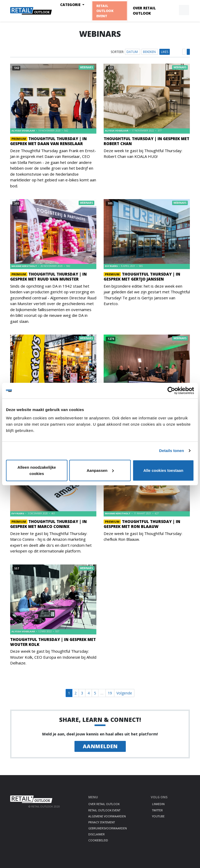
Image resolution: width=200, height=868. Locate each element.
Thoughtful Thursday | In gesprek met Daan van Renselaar (48, 141)
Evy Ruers (112, 266)
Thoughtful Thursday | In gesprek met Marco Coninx (48, 524)
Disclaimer (96, 834)
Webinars (86, 67)
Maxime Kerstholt (24, 266)
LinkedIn (158, 804)
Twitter (157, 810)
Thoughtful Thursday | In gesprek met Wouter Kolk (53, 642)
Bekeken (150, 52)
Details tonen (171, 451)
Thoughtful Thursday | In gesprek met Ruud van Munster (48, 277)
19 (110, 693)
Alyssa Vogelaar (23, 131)
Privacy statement (102, 822)
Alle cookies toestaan (163, 470)
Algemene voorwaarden (107, 816)
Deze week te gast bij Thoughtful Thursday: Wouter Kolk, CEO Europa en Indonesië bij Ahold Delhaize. (53, 657)
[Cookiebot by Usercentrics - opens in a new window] (171, 391)
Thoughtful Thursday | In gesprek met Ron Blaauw (142, 524)
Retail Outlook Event (105, 11)
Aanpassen (100, 470)
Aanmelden (100, 746)
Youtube (158, 816)
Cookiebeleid (98, 840)
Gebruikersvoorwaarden (108, 828)
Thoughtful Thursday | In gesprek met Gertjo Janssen (142, 277)
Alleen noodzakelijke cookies (37, 470)
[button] (172, 10)
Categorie (71, 5)
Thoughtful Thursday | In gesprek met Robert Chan (146, 141)
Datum (133, 52)
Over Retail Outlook (144, 11)
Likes (165, 52)
